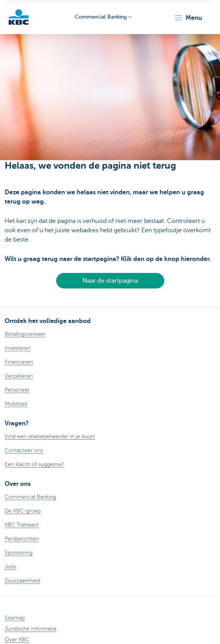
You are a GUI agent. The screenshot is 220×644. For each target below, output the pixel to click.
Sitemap (15, 618)
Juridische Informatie (31, 629)
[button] (188, 18)
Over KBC (17, 640)
